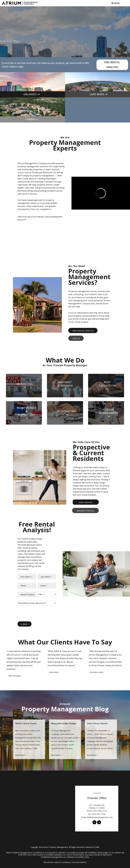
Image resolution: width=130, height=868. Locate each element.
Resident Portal (85, 511)
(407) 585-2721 (100, 811)
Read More (20, 755)
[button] (94, 822)
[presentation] (37, 614)
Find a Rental (85, 502)
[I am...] (47, 594)
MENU (116, 3)
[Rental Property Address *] (27, 594)
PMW (97, 847)
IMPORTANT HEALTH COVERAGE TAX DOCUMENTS (65, 862)
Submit (25, 624)
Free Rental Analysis (112, 65)
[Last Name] (47, 577)
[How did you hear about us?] (37, 603)
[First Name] (27, 577)
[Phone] (27, 586)
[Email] (47, 586)
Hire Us (76, 338)
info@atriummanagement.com (100, 817)
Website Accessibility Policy (78, 857)
